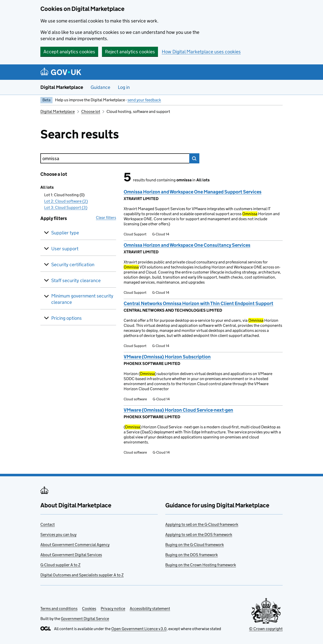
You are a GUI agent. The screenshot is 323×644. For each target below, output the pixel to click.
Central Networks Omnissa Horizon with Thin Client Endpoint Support (198, 303)
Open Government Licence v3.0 (139, 629)
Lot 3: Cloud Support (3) (66, 207)
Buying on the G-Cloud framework (195, 545)
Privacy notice (113, 609)
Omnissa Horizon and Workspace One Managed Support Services (193, 192)
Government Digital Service (85, 619)
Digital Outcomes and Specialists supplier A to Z (82, 575)
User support (65, 249)
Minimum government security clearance (82, 299)
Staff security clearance (76, 280)
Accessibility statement (150, 609)
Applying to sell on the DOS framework (199, 535)
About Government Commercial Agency (75, 545)
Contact (48, 524)
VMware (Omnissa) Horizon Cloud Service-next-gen (178, 410)
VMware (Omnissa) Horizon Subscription (167, 357)
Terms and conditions (59, 609)
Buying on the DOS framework (192, 555)
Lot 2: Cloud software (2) (66, 201)
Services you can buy (58, 535)
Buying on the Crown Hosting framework (201, 565)
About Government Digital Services (71, 555)
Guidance (100, 87)
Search (194, 158)
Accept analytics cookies (69, 52)
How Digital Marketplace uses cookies (201, 52)
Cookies (89, 609)
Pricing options (66, 318)
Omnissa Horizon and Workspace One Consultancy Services (187, 245)
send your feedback (144, 100)
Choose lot (91, 112)
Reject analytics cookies (130, 52)
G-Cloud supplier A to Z (60, 565)
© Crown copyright (266, 629)
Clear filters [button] (106, 218)
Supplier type (65, 233)
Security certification (73, 265)
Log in (124, 87)
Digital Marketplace (62, 87)
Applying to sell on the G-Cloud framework (202, 524)
